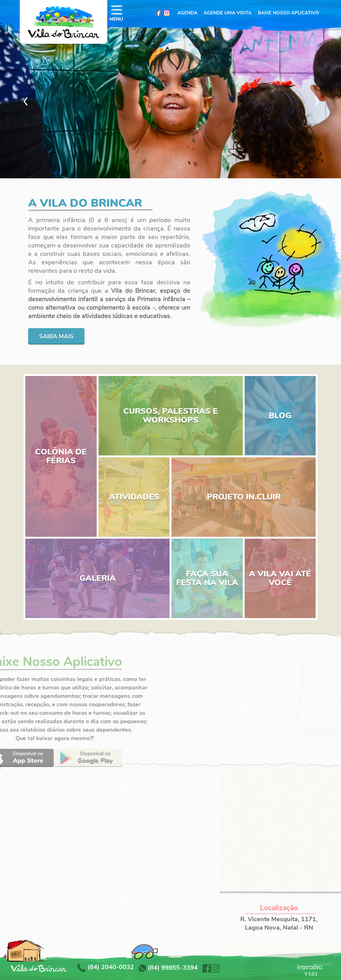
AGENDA (187, 13)
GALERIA (98, 578)
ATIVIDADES (134, 497)
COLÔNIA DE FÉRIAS (61, 456)
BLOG (280, 416)
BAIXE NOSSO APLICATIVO (288, 13)
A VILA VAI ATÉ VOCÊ (280, 578)
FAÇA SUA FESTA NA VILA (207, 578)
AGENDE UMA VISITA (228, 13)
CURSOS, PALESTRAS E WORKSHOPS (170, 416)
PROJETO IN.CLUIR (244, 497)
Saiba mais (56, 337)
